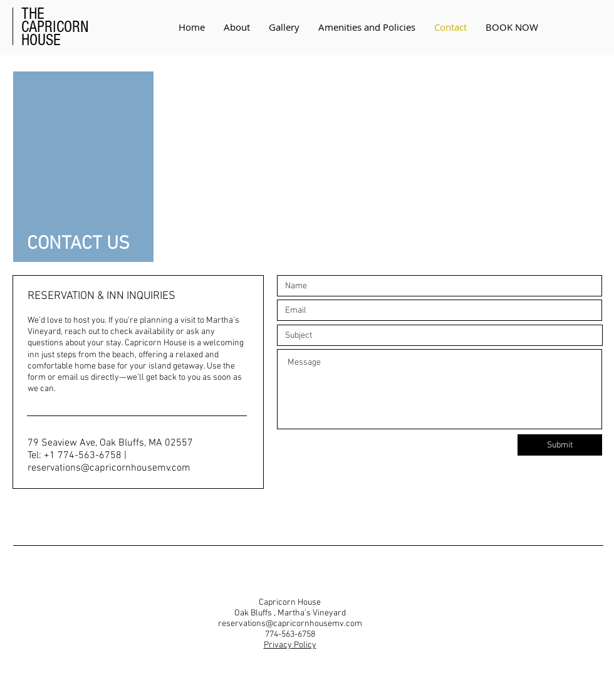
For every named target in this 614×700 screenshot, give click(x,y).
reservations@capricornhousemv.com (109, 468)
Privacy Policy (290, 645)
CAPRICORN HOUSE (55, 27)
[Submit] (560, 445)
